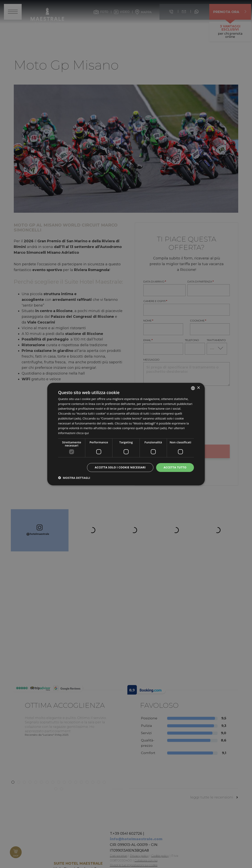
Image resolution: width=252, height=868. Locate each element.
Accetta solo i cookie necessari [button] (120, 467)
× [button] (198, 388)
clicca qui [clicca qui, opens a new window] (82, 433)
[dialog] (126, 434)
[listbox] (193, 388)
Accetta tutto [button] (175, 467)
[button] (74, 478)
